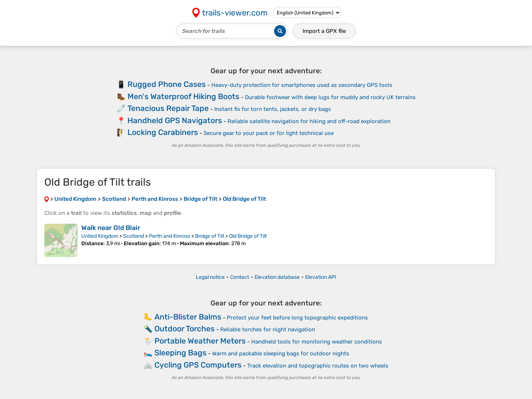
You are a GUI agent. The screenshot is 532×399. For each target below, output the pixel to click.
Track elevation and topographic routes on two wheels (318, 366)
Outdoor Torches (185, 329)
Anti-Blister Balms (188, 317)
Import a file (324, 31)
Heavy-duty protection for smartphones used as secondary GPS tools (302, 85)
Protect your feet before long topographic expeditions (297, 318)
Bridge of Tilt (210, 236)
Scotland (134, 236)
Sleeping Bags (180, 353)
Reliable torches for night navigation (268, 329)
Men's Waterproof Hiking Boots (183, 96)
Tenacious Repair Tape (168, 108)
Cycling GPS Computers (198, 365)
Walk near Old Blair (111, 228)
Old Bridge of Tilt (248, 236)
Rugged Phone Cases (167, 84)
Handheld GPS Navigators (175, 120)
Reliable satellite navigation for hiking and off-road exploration (309, 121)
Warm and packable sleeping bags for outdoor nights (281, 354)
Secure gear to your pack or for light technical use (269, 133)
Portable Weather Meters (200, 341)
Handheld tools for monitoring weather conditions (317, 342)
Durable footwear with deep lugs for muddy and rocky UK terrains (330, 97)
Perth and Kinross (170, 236)
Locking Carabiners (163, 132)
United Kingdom (100, 236)
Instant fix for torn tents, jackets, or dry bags (273, 109)
